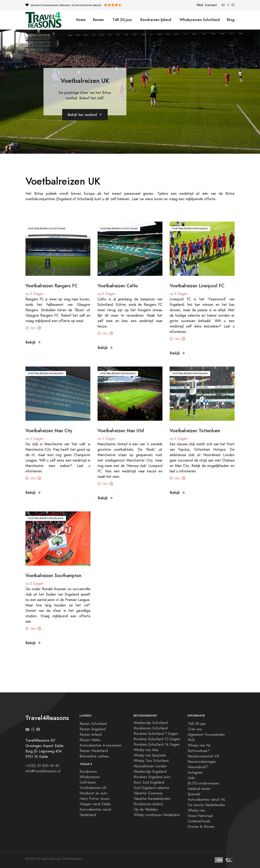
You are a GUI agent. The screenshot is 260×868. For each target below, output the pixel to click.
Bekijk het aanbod (85, 115)
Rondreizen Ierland (148, 804)
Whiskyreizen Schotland (199, 20)
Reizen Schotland (93, 724)
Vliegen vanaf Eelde (95, 804)
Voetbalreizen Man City (49, 431)
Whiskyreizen (90, 777)
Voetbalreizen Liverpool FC (197, 286)
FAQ (200, 5)
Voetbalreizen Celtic (118, 286)
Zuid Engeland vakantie (151, 788)
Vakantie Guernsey (148, 793)
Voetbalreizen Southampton (54, 576)
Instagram (195, 773)
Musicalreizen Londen (150, 766)
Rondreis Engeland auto (152, 777)
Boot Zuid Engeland (149, 782)
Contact (211, 5)
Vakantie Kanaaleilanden (152, 799)
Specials (194, 794)
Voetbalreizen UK (93, 788)
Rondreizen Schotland (151, 728)
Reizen (98, 20)
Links (191, 778)
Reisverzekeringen (202, 762)
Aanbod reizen (199, 789)
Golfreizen (88, 782)
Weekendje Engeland (150, 772)
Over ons (195, 729)
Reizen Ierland (91, 735)
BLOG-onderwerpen (203, 783)
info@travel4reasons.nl (43, 771)
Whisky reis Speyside (150, 755)
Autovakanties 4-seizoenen (100, 745)
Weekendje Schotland (151, 723)
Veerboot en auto (94, 793)
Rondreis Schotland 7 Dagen (156, 734)
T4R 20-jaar (122, 20)
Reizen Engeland (92, 729)
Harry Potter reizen (95, 799)
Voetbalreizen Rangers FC (52, 286)
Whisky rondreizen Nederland (157, 815)
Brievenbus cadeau (94, 756)
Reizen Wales (90, 740)
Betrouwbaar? (199, 751)
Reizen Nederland (94, 751)
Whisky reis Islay (146, 750)
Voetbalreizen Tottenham (195, 431)
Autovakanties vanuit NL (207, 800)
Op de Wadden (146, 810)
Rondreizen (88, 772)
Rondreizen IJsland (155, 20)
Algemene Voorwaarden (206, 735)
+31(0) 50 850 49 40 (42, 766)
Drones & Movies (201, 827)
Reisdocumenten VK (203, 756)
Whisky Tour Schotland (151, 761)
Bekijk (33, 342)
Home (81, 20)
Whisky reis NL (199, 745)
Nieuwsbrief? (198, 767)
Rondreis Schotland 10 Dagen (157, 739)
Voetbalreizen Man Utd (121, 431)
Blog (231, 20)
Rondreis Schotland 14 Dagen (157, 745)
